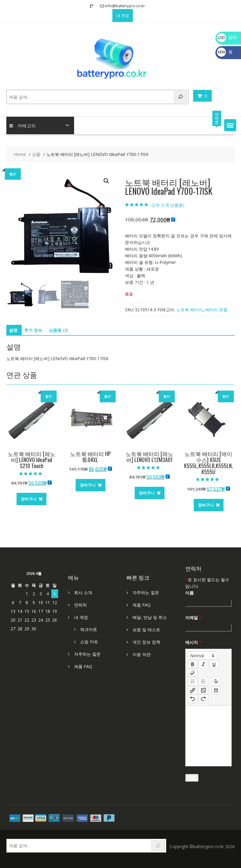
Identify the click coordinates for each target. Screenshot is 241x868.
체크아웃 (89, 629)
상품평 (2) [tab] (58, 330)
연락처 (80, 605)
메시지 (193, 642)
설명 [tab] (13, 330)
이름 (189, 593)
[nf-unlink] (203, 690)
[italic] (203, 664)
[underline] (214, 664)
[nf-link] (192, 690)
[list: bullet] (203, 681)
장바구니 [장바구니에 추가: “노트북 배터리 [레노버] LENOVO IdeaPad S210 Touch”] (29, 499)
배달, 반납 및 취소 (150, 617)
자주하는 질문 (87, 654)
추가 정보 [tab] (33, 330)
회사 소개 (83, 592)
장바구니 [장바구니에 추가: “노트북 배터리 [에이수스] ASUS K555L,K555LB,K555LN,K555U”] (206, 505)
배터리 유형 (216, 310)
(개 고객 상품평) (168, 205)
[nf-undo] (192, 699)
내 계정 (123, 15)
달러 (227, 37)
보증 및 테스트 (146, 630)
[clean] (192, 673)
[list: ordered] (192, 681)
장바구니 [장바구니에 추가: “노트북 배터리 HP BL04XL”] (88, 485)
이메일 (193, 618)
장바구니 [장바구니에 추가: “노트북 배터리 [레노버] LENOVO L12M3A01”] (147, 493)
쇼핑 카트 (89, 642)
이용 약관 (142, 654)
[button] (230, 125)
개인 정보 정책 (146, 642)
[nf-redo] (203, 699)
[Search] (181, 97)
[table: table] (216, 690)
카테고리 (23, 125)
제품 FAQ (83, 666)
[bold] (192, 664)
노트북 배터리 (189, 310)
